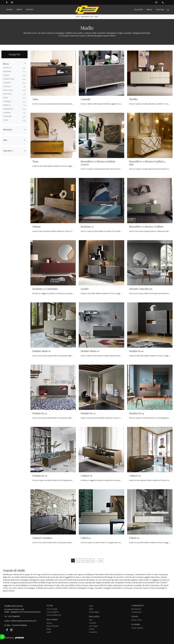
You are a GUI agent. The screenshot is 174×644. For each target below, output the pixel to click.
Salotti (49, 632)
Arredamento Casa (87, 17)
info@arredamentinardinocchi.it (23, 621)
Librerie (49, 623)
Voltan (6, 120)
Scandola (7, 112)
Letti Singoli (93, 626)
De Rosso (7, 86)
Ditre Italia (7, 94)
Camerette (93, 632)
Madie (96, 17)
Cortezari (7, 83)
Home (78, 17)
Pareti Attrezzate (53, 626)
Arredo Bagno (94, 612)
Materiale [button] (7, 129)
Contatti (30, 10)
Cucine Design (52, 609)
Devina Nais (8, 90)
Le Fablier (7, 101)
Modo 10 (7, 105)
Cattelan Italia (9, 79)
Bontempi (7, 71)
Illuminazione (136, 609)
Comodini (92, 623)
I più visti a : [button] (8, 151)
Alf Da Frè (7, 68)
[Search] (168, 10)
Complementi (136, 612)
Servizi (19, 10)
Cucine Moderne (53, 612)
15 (101, 560)
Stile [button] (5, 140)
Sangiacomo (8, 109)
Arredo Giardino (137, 628)
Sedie (91, 609)
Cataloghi (160, 10)
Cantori (6, 75)
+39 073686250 (14, 616)
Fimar (6, 98)
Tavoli (91, 606)
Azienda (9, 10)
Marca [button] (6, 64)
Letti (91, 620)
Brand (149, 10)
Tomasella (7, 116)
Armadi (92, 629)
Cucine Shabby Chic (54, 615)
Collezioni (138, 10)
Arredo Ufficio (137, 620)
